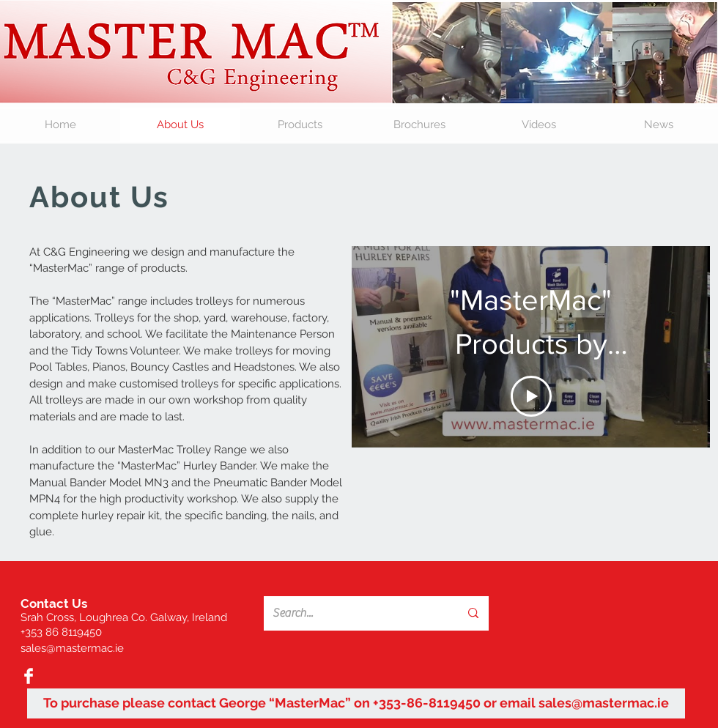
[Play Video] (531, 396)
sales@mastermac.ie (72, 648)
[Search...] (350, 613)
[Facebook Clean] (29, 676)
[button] (300, 125)
